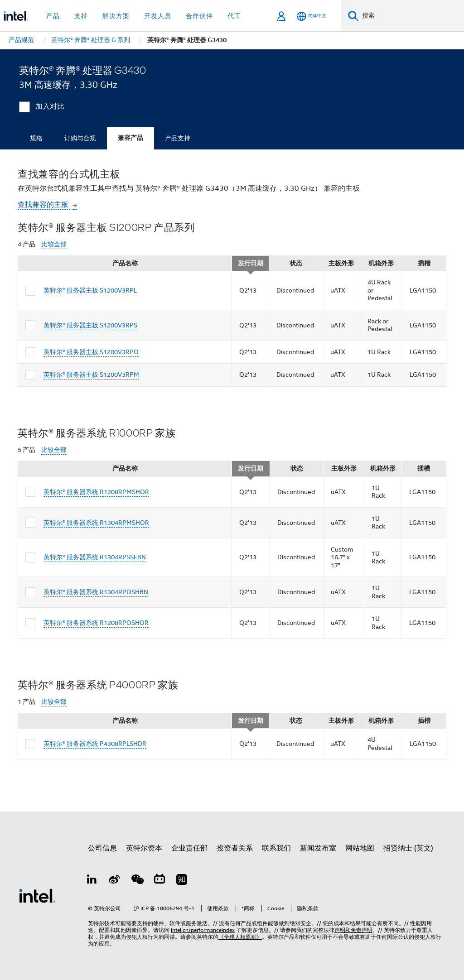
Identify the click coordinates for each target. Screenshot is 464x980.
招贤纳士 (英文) (408, 848)
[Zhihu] (182, 881)
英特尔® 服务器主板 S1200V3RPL (90, 290)
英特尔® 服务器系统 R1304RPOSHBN (96, 592)
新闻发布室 (318, 848)
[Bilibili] (159, 881)
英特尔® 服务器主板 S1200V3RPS (90, 325)
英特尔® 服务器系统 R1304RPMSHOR (96, 523)
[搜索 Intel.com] (411, 16)
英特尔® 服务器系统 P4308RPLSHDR (95, 744)
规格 (36, 138)
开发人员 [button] (158, 16)
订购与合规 (80, 138)
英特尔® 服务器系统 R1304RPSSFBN (95, 557)
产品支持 (178, 138)
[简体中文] (312, 16)
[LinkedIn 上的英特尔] (92, 881)
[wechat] (137, 881)
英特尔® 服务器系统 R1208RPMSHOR (96, 492)
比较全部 (54, 244)
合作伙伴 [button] (199, 16)
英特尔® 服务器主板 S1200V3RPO (91, 352)
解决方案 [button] (116, 16)
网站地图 (360, 848)
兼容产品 (130, 138)
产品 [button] (53, 16)
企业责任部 (189, 848)
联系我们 (276, 848)
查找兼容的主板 (44, 205)
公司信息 (102, 848)
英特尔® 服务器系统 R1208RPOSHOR (96, 623)
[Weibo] (115, 881)
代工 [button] (234, 16)
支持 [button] (81, 16)
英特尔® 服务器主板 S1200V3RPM (91, 375)
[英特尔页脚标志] (37, 895)
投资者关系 (235, 848)
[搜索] (353, 16)
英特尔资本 (144, 848)
